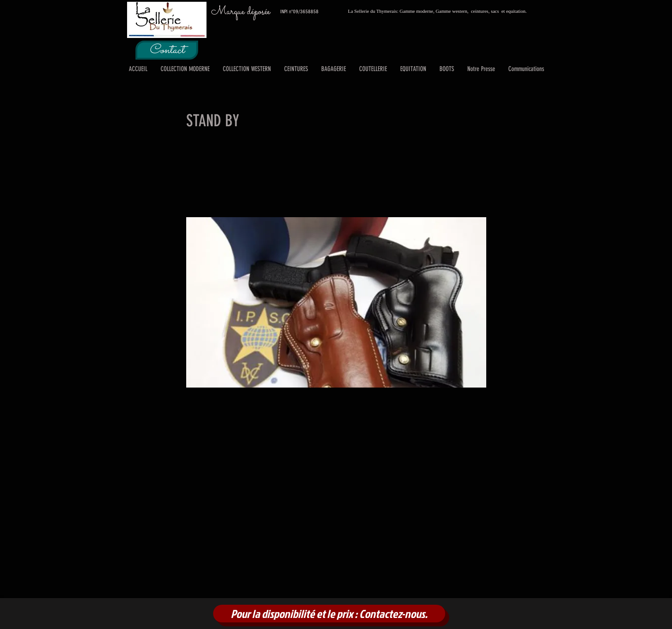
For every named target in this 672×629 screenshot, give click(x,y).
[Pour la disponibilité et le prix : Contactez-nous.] (329, 614)
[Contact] (167, 50)
